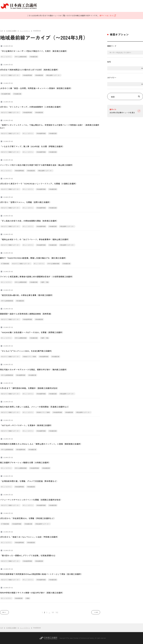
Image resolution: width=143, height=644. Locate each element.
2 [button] (45, 612)
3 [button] (47, 612)
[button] (4, 612)
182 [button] (57, 612)
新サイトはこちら (108, 15)
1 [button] (42, 612)
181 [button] (53, 612)
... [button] (50, 612)
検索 (126, 96)
